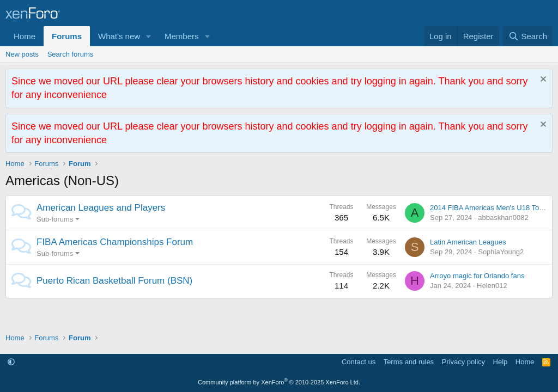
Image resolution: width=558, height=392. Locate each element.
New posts (22, 54)
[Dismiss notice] (542, 80)
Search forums (71, 54)
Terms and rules (409, 362)
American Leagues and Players (101, 208)
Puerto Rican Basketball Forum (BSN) (114, 281)
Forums (67, 36)
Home (25, 36)
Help (501, 362)
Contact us (359, 362)
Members (182, 36)
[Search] (528, 36)
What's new (119, 36)
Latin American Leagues (468, 242)
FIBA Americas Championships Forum (115, 242)
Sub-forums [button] (55, 219)
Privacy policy (463, 362)
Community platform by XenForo (279, 382)
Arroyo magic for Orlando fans (477, 276)
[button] (149, 36)
